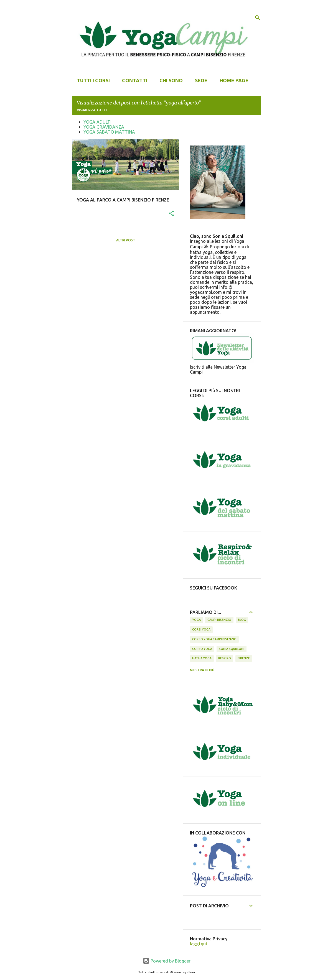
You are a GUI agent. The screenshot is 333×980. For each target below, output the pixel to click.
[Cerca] (258, 18)
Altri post (126, 240)
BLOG (242, 620)
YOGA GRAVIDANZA (104, 127)
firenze (244, 658)
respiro (225, 658)
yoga (196, 620)
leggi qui (198, 944)
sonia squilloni (232, 649)
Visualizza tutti (92, 110)
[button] (171, 214)
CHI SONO (171, 80)
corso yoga (202, 649)
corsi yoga (201, 629)
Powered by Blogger (167, 961)
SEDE (201, 80)
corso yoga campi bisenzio (214, 639)
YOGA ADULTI (97, 122)
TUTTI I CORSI (93, 80)
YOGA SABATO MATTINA (109, 132)
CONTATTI (135, 80)
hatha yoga (202, 658)
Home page (234, 80)
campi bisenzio (219, 620)
